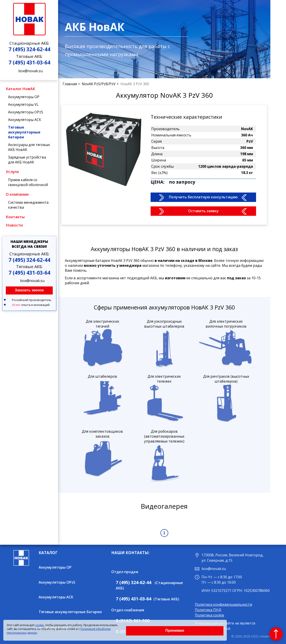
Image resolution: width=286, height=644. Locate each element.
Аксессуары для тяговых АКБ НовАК (29, 147)
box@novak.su (30, 71)
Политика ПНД (208, 610)
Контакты (15, 217)
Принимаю (175, 630)
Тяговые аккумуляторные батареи (24, 132)
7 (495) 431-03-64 (29, 62)
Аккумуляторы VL (23, 104)
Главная (70, 84)
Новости (14, 225)
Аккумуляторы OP (24, 97)
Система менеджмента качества (28, 205)
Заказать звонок (29, 290)
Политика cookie (209, 615)
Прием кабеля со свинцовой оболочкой (28, 182)
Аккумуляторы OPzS (26, 112)
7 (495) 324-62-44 (29, 49)
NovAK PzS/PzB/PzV (99, 84)
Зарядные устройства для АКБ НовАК (27, 160)
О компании (17, 194)
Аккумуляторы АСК (25, 120)
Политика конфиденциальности (223, 604)
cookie (40, 625)
